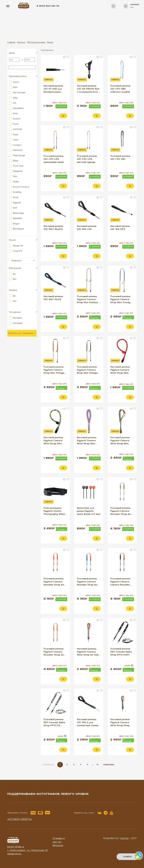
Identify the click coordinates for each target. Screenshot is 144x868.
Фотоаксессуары (36, 42)
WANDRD (17, 218)
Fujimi (16, 124)
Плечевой (18, 323)
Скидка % (17, 251)
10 (98, 765)
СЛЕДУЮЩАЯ (109, 765)
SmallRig (17, 192)
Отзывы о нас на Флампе (59, 842)
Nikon (16, 161)
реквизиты (14, 854)
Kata (15, 87)
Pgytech (17, 203)
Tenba (16, 182)
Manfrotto (18, 150)
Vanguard (18, 171)
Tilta (15, 176)
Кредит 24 (18, 246)
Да (14, 274)
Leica (15, 140)
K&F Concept (19, 93)
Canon (16, 82)
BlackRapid (18, 229)
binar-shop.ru (16, 847)
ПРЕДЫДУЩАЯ (48, 765)
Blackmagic (18, 213)
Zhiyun (16, 224)
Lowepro (17, 145)
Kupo (15, 134)
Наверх (128, 857)
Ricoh (16, 197)
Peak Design (19, 155)
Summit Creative (21, 187)
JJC (15, 103)
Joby (15, 98)
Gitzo (15, 113)
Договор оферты (20, 819)
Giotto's (17, 119)
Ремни (50, 42)
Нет (15, 279)
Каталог (21, 42)
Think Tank (18, 166)
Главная (11, 42)
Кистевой (17, 318)
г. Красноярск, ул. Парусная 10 (28, 850)
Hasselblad (18, 108)
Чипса (124, 838)
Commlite (17, 129)
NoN (15, 208)
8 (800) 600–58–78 (48, 6)
